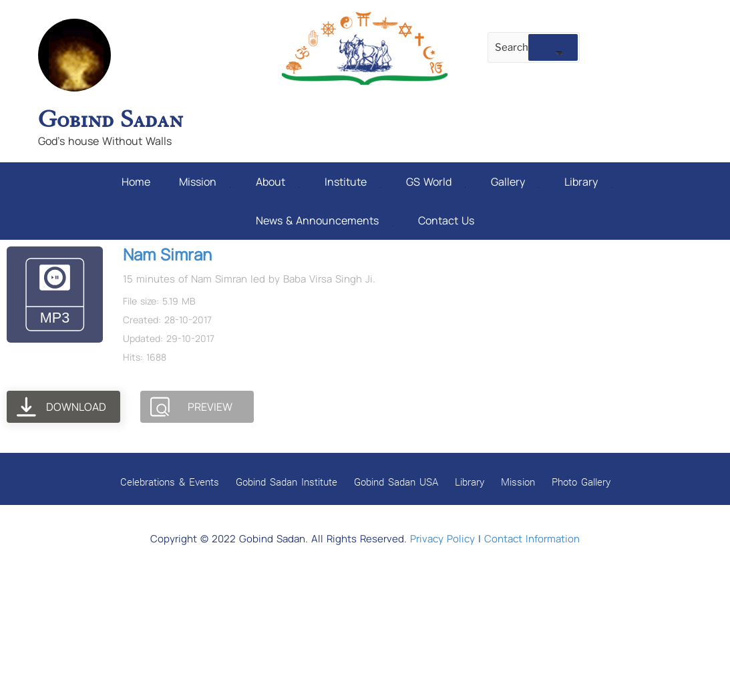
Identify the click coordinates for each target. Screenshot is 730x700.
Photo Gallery (581, 482)
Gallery (515, 182)
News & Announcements (324, 220)
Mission (205, 182)
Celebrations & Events (170, 482)
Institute (353, 182)
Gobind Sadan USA (396, 482)
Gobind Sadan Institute (287, 482)
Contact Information (532, 539)
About (278, 182)
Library (588, 182)
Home (136, 182)
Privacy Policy (442, 539)
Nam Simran (167, 254)
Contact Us (446, 220)
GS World (436, 182)
